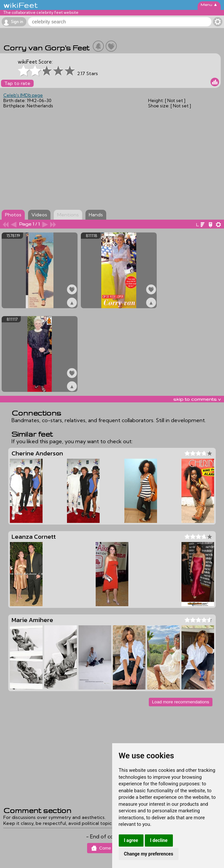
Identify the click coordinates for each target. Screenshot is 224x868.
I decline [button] (159, 840)
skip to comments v (197, 399)
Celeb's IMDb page (23, 95)
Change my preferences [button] (149, 854)
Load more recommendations (181, 702)
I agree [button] (131, 840)
